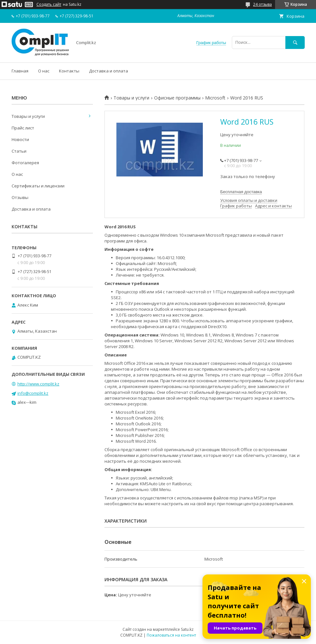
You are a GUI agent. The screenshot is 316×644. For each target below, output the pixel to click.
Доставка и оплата (109, 71)
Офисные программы (177, 98)
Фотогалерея (25, 163)
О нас (44, 71)
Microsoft (215, 98)
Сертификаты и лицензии (38, 186)
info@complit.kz (33, 393)
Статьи (19, 151)
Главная (20, 71)
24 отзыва (262, 4)
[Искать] (295, 42)
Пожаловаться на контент (171, 635)
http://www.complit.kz (38, 384)
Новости (20, 139)
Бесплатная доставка (241, 192)
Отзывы (20, 197)
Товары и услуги (131, 98)
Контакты (69, 71)
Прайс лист (23, 128)
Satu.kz (187, 629)
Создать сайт (49, 5)
